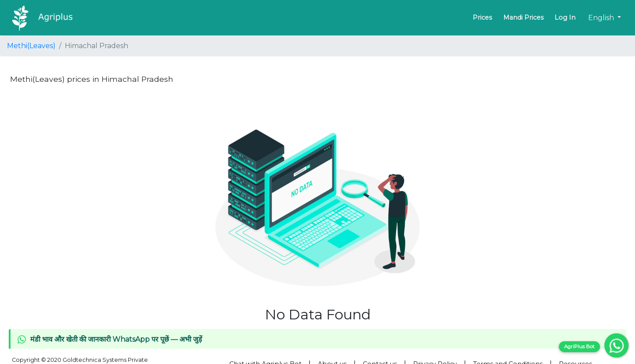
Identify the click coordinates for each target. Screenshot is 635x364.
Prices (482, 17)
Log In (565, 17)
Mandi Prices (523, 17)
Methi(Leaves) (31, 46)
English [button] (602, 18)
